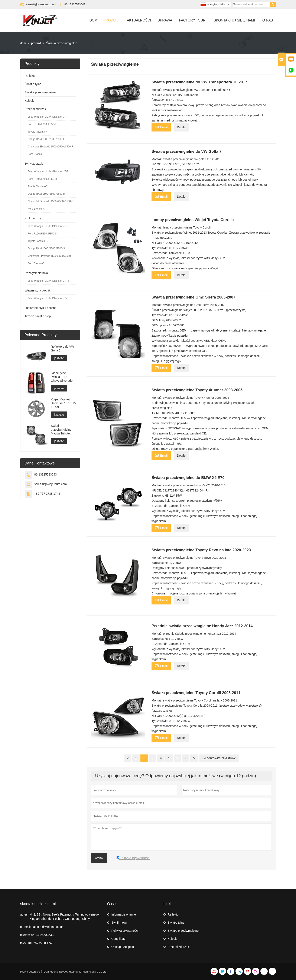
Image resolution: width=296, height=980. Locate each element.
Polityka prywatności (125, 931)
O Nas (268, 20)
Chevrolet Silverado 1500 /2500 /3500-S (51, 256)
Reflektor (31, 76)
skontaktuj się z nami (38, 904)
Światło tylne (33, 84)
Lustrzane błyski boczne (41, 308)
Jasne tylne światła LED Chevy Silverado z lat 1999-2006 (63, 377)
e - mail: (26, 927)
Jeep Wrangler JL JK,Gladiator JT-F (48, 117)
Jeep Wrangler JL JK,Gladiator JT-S (48, 226)
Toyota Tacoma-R (38, 186)
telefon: (25, 935)
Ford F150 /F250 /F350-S (42, 234)
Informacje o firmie (124, 914)
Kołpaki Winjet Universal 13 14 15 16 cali (63, 403)
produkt (36, 43)
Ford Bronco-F (36, 154)
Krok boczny (33, 218)
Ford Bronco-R (36, 209)
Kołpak (29, 101)
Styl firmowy (119, 923)
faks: (23, 943)
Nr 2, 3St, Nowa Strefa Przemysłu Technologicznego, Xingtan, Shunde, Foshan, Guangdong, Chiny (64, 917)
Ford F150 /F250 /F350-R (42, 179)
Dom (93, 20)
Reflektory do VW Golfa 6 (63, 349)
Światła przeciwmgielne (40, 92)
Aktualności (139, 20)
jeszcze (59, 358)
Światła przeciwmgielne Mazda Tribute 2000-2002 (61, 430)
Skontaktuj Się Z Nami (234, 20)
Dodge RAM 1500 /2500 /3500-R (47, 194)
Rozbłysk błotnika (36, 273)
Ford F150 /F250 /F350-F (42, 124)
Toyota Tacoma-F (38, 132)
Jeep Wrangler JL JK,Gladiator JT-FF (49, 281)
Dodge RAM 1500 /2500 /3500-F (46, 139)
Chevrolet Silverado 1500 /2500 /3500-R (51, 201)
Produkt (112, 20)
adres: (24, 914)
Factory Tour (192, 20)
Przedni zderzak (35, 109)
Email (161, 127)
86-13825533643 (75, 4)
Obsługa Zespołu (123, 947)
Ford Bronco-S (36, 263)
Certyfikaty (118, 939)
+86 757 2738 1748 (47, 494)
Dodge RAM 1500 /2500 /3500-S (46, 249)
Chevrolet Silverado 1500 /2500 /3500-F (51, 147)
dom (23, 43)
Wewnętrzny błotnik (38, 290)
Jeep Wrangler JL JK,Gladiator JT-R (48, 171)
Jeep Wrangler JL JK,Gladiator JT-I (48, 298)
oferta (99, 858)
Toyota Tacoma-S (38, 241)
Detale (181, 127)
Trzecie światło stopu (39, 316)
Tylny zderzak (34, 164)
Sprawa (165, 20)
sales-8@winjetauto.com (41, 4)
